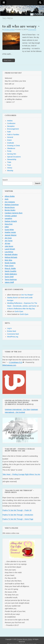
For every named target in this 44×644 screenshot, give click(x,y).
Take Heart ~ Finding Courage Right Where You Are (21, 474)
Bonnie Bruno (10, 207)
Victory (10, 168)
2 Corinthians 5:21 (16, 362)
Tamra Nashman (11, 280)
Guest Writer (9, 230)
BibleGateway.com (9, 365)
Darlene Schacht (11, 221)
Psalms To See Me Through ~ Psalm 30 (17, 510)
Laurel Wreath (10, 249)
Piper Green (9, 266)
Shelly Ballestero (11, 274)
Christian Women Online (24, 639)
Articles (10, 121)
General (10, 137)
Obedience (11, 148)
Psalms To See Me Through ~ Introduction (18, 515)
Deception (11, 126)
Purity (9, 151)
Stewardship (12, 159)
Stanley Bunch (12, 298)
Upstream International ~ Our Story (18, 409)
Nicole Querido (10, 263)
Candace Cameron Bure (14, 213)
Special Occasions (14, 157)
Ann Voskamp (10, 202)
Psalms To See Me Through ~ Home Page (18, 519)
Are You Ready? (27, 295)
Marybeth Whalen (11, 255)
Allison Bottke (10, 196)
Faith (9, 132)
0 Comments (32, 30)
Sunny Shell (9, 277)
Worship (10, 171)
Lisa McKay (9, 252)
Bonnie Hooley (10, 210)
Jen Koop (8, 238)
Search (5, 180)
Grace (9, 140)
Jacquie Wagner (11, 235)
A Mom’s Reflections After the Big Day (21, 309)
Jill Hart (7, 243)
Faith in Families (13, 135)
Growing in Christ (13, 146)
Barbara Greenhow (12, 205)
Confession (11, 123)
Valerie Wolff (9, 282)
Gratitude (11, 143)
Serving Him (12, 154)
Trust (9, 165)
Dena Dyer (9, 224)
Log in (9, 328)
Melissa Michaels (11, 257)
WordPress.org (13, 337)
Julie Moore (9, 246)
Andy (7, 199)
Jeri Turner (9, 241)
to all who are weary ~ (21, 26)
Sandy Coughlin (11, 271)
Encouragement (13, 129)
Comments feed (13, 334)
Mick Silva (8, 260)
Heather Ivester (10, 232)
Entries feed (12, 331)
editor (7, 227)
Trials (9, 162)
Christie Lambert (9, 30)
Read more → (9, 60)
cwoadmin (8, 218)
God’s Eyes (19, 311)
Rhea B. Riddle (10, 268)
